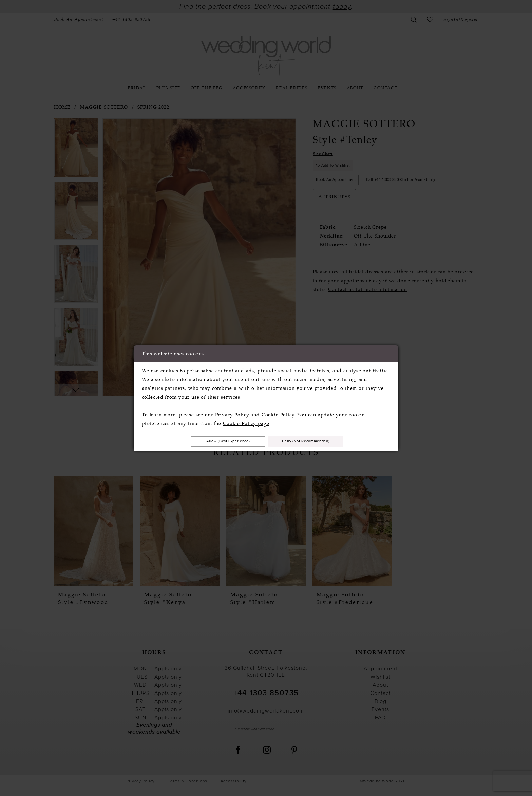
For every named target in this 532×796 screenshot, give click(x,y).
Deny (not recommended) (317, 441)
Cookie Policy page (246, 422)
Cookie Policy (278, 413)
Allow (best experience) (218, 441)
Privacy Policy (232, 413)
